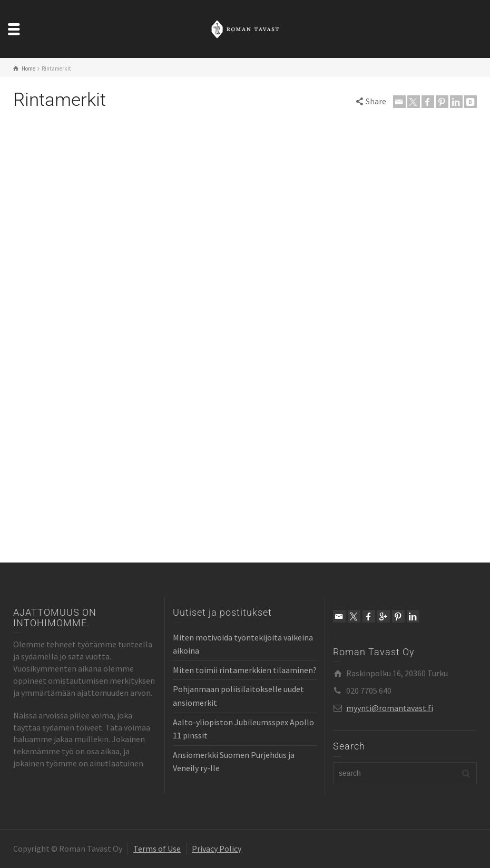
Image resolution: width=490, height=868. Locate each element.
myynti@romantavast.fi (390, 708)
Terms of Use (157, 849)
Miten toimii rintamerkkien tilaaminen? (245, 670)
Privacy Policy (217, 849)
